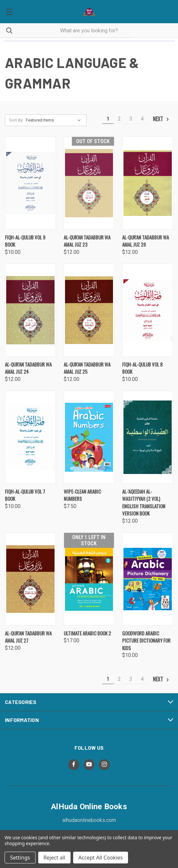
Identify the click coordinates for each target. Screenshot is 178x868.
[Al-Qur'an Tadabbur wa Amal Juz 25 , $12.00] (89, 310)
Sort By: (16, 120)
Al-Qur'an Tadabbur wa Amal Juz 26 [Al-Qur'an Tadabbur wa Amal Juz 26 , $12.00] (146, 241)
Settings (20, 858)
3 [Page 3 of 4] (131, 119)
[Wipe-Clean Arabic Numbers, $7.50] (89, 437)
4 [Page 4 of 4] (142, 119)
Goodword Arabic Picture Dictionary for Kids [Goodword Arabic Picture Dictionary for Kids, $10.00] (146, 640)
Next (161, 119)
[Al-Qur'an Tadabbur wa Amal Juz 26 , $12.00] (148, 183)
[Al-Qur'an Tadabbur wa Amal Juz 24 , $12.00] (30, 310)
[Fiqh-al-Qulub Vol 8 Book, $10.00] (148, 310)
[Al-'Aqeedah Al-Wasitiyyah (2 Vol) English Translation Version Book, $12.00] (148, 437)
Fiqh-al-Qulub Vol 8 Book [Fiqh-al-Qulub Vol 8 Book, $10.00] (142, 368)
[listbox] (55, 120)
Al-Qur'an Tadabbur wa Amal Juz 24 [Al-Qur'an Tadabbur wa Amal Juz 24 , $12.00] (28, 368)
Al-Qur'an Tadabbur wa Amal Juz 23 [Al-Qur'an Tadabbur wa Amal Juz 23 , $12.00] (87, 241)
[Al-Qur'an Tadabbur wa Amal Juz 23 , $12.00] (89, 183)
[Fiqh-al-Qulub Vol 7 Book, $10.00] (30, 437)
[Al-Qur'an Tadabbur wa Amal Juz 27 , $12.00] (30, 579)
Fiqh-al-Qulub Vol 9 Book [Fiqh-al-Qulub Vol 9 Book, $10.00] (25, 241)
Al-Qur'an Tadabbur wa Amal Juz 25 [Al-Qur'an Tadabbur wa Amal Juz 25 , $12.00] (87, 368)
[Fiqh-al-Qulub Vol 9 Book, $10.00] (30, 183)
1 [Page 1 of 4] (108, 119)
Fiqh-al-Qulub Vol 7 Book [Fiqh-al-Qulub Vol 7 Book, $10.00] (25, 495)
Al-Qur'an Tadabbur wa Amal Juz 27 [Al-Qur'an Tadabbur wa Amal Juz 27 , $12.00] (28, 637)
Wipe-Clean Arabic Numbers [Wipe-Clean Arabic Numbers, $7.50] (82, 495)
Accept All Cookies (101, 858)
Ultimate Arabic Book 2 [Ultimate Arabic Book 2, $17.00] (87, 633)
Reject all (54, 858)
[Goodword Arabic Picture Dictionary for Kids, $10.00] (148, 579)
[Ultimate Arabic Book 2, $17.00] (89, 579)
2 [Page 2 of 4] (119, 119)
